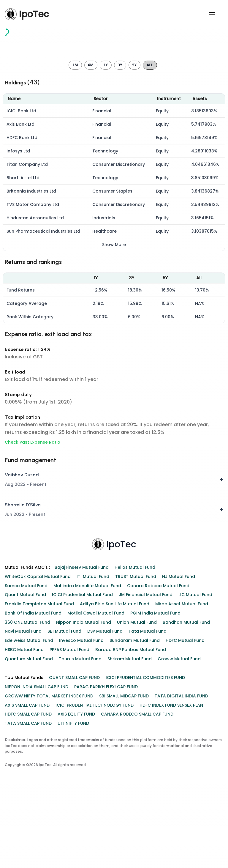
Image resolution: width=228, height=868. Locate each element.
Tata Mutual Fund (148, 716)
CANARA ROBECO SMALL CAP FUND (137, 799)
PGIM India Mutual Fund (155, 698)
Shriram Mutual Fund (130, 744)
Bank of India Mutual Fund (33, 698)
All (150, 150)
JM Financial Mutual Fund (146, 680)
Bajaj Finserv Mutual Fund (82, 652)
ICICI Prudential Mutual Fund (82, 680)
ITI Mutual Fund (93, 661)
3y (120, 150)
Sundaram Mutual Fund (135, 725)
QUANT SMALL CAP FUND (74, 763)
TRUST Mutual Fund (136, 661)
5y (134, 150)
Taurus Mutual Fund (80, 744)
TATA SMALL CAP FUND (28, 808)
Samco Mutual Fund (26, 671)
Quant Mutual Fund (25, 680)
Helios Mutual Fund (135, 652)
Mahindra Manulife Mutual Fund (87, 671)
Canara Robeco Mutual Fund (158, 671)
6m (91, 150)
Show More (114, 330)
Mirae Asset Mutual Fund (182, 689)
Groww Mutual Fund (179, 744)
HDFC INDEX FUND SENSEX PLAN (171, 790)
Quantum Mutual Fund (29, 744)
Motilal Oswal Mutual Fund (96, 698)
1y (106, 150)
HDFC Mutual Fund (185, 725)
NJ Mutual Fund (179, 661)
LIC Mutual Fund (195, 680)
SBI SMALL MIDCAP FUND (124, 781)
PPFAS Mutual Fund (69, 735)
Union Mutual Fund (137, 707)
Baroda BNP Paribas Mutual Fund (131, 735)
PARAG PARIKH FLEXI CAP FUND (106, 772)
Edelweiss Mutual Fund (29, 725)
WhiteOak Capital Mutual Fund (38, 661)
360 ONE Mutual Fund (27, 707)
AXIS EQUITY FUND (76, 799)
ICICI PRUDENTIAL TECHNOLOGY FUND (95, 790)
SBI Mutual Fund (64, 716)
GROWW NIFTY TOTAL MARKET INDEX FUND (49, 781)
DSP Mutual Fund (105, 716)
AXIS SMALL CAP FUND (27, 790)
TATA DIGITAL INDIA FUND (181, 781)
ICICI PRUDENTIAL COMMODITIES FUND (145, 763)
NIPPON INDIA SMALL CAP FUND (37, 772)
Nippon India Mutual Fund (84, 707)
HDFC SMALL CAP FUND (28, 799)
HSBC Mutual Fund (24, 735)
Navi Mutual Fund (23, 716)
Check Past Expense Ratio (33, 527)
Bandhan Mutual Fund (186, 707)
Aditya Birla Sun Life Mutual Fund (115, 689)
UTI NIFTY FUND (73, 808)
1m (75, 150)
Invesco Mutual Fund (81, 725)
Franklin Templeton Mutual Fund (39, 689)
